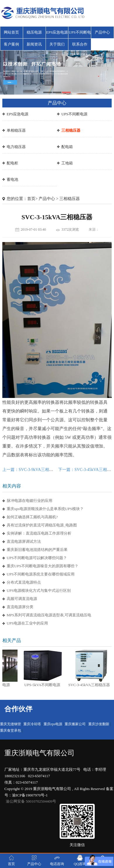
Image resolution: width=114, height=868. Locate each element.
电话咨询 (57, 860)
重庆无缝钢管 (11, 724)
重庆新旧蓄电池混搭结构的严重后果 (37, 550)
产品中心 (102, 32)
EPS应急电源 (57, 32)
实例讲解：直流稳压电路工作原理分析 (39, 533)
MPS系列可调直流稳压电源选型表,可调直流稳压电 (49, 615)
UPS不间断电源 (80, 34)
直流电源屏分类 (20, 607)
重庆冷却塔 (32, 724)
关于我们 (57, 44)
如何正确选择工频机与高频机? (32, 517)
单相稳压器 (16, 130)
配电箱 (67, 147)
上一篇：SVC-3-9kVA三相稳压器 (32, 470)
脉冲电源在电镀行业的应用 (30, 501)
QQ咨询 (80, 860)
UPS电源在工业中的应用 (27, 623)
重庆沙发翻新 (99, 724)
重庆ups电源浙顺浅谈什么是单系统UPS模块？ (45, 509)
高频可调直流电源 (22, 599)
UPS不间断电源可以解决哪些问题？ (37, 558)
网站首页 (11, 32)
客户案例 (11, 44)
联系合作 (80, 44)
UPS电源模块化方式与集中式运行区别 (39, 590)
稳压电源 (34, 32)
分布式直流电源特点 (24, 582)
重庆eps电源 (53, 724)
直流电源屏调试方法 (24, 541)
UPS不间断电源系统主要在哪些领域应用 (41, 574)
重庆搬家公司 (75, 724)
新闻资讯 (34, 44)
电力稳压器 (16, 147)
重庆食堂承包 (11, 730)
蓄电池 (12, 179)
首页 (31, 199)
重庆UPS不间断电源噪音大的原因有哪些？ (43, 566)
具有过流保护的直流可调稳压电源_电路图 (42, 525)
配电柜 (12, 163)
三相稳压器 (71, 130)
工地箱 (67, 163)
